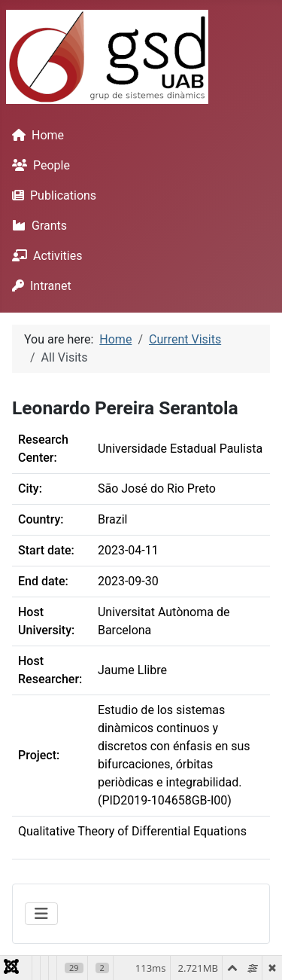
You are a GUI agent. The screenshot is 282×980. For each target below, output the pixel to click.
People (38, 165)
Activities (44, 256)
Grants (36, 226)
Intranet (39, 286)
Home (35, 135)
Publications (51, 195)
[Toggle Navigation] (41, 914)
